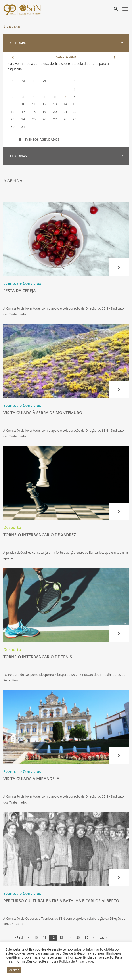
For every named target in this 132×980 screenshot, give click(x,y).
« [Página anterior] (29, 937)
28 (66, 119)
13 (55, 104)
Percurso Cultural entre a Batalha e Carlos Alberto (61, 901)
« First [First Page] (19, 937)
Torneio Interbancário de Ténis (38, 657)
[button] (66, 43)
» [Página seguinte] (94, 937)
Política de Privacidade (76, 961)
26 (44, 119)
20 (55, 111)
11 (34, 104)
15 (74, 104)
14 (66, 104)
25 (34, 119)
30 (13, 126)
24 (23, 119)
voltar (12, 27)
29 (74, 119)
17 (23, 111)
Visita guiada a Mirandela (31, 779)
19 (44, 111)
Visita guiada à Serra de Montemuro (43, 413)
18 (34, 111)
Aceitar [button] (14, 970)
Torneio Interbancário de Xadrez (40, 535)
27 (55, 119)
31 (23, 126)
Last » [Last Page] (104, 937)
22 (74, 111)
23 (13, 119)
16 (13, 111)
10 (23, 104)
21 (66, 111)
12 (44, 104)
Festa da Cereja (19, 291)
